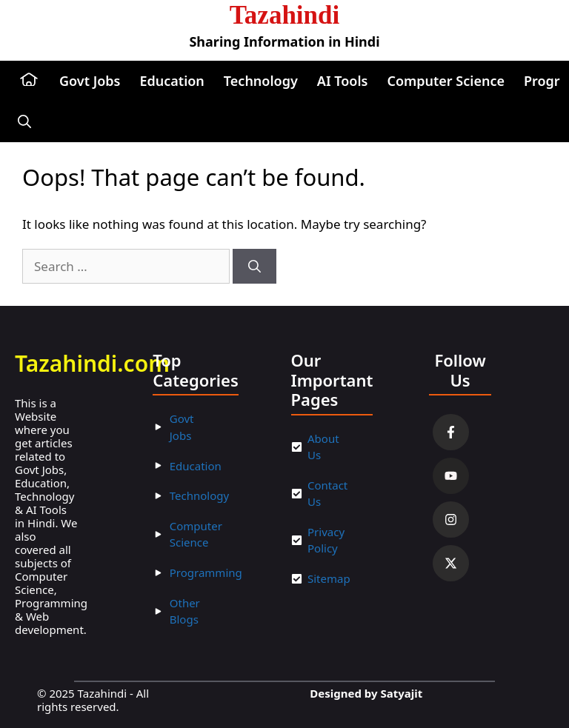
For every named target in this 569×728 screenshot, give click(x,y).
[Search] (254, 267)
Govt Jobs (90, 81)
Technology (261, 81)
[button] (24, 122)
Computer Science (446, 81)
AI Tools (343, 81)
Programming (206, 572)
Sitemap (329, 578)
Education (172, 81)
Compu (189, 526)
